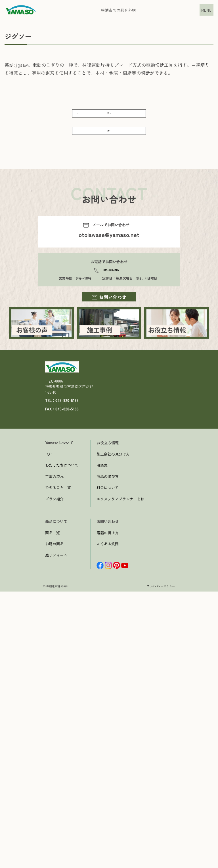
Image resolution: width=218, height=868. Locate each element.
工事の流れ (54, 753)
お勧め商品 (54, 820)
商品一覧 (53, 809)
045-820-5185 (111, 295)
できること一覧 (58, 764)
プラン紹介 (54, 775)
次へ (109, 148)
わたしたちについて (62, 742)
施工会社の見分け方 (113, 730)
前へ (109, 119)
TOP (49, 730)
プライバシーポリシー (161, 862)
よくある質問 (108, 820)
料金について (108, 764)
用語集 (102, 742)
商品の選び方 (108, 753)
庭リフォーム (56, 832)
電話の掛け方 (108, 809)
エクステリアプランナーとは (120, 775)
